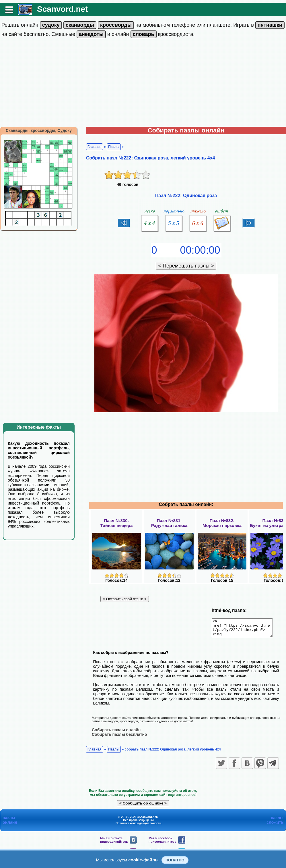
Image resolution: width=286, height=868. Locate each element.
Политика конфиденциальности (138, 826)
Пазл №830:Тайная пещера (117, 523)
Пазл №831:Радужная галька (169, 523)
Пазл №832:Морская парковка (222, 523)
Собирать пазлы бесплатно (119, 738)
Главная (95, 147)
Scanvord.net (62, 9)
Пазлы (114, 147)
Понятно (175, 860)
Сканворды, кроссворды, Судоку (39, 130)
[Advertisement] (143, 84)
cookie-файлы (143, 860)
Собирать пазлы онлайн (116, 733)
